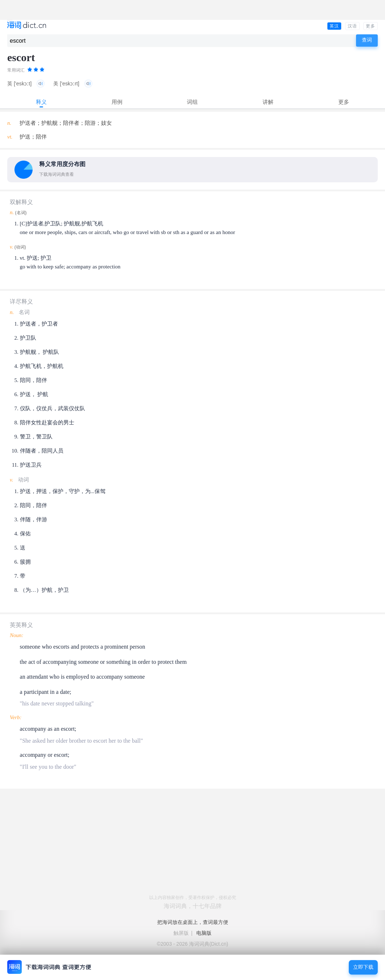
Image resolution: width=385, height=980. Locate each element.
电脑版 (204, 933)
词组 (192, 102)
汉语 (352, 26)
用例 (117, 102)
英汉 (334, 26)
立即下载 (363, 967)
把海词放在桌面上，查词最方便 (193, 922)
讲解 (268, 102)
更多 (371, 26)
